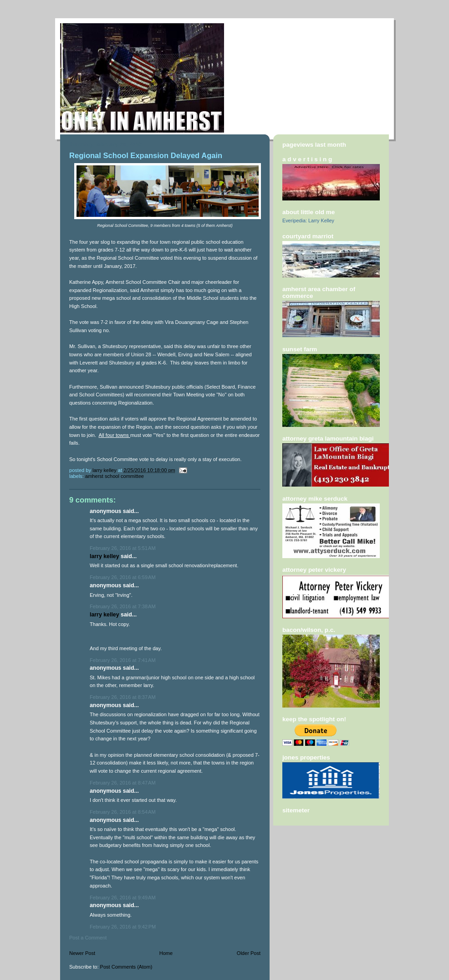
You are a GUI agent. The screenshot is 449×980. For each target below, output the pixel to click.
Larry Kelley (105, 556)
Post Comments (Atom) (126, 967)
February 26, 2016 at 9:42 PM (123, 927)
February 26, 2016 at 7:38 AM (123, 606)
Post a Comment (88, 938)
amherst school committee (115, 476)
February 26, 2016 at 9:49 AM (123, 898)
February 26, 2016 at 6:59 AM (123, 577)
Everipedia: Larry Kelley (308, 221)
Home (166, 953)
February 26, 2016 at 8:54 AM (123, 812)
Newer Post (82, 953)
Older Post (249, 953)
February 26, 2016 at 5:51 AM (123, 548)
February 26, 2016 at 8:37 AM (123, 697)
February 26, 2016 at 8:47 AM (123, 783)
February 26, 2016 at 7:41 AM (123, 660)
